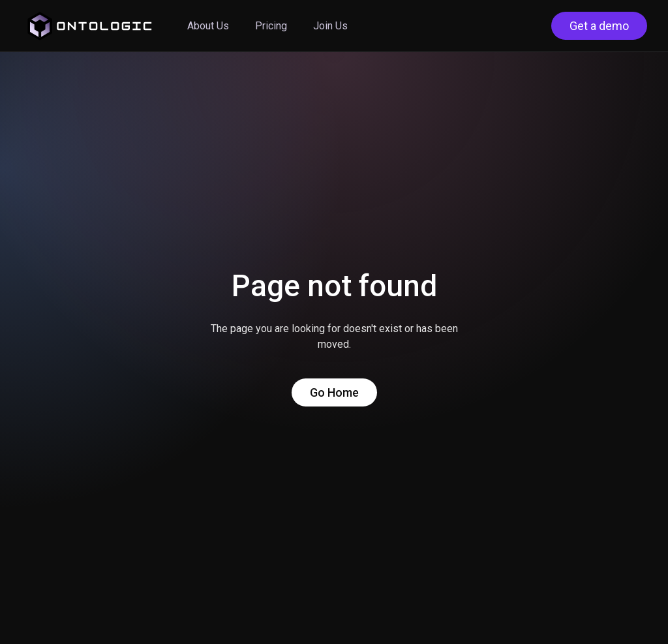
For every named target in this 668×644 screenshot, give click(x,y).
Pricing (271, 26)
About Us (208, 26)
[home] (90, 26)
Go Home (334, 392)
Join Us (330, 26)
